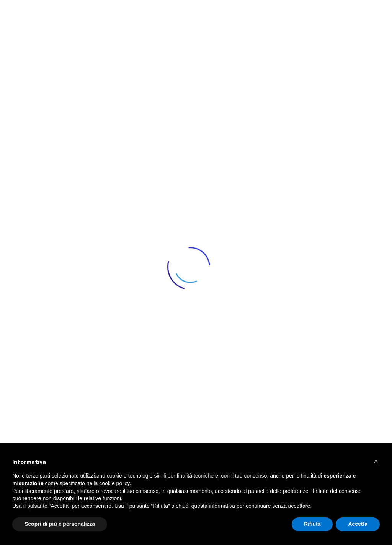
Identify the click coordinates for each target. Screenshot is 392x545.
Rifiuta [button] (312, 524)
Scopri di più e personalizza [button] (60, 524)
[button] (376, 461)
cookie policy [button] (114, 483)
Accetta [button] (358, 524)
